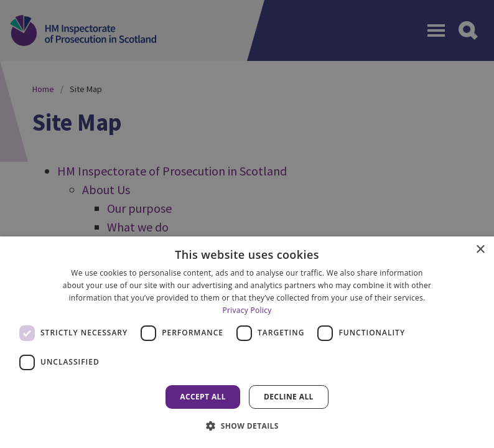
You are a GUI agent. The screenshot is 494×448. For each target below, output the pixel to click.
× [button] (480, 250)
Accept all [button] (203, 397)
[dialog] (247, 342)
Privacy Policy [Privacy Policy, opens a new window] (247, 310)
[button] (247, 426)
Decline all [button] (289, 397)
